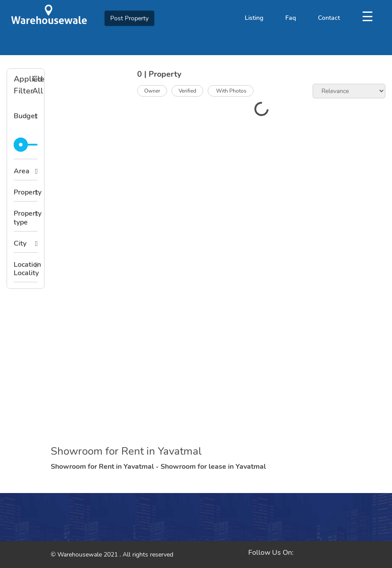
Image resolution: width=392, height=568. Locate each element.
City (20, 243)
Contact (329, 18)
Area (22, 171)
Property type (26, 218)
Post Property (129, 18)
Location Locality (26, 269)
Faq (291, 18)
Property (26, 192)
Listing (254, 18)
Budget (26, 116)
